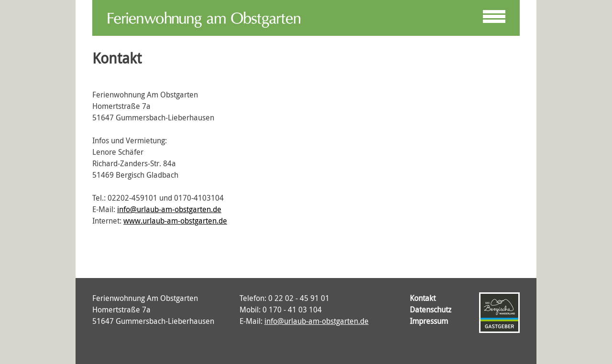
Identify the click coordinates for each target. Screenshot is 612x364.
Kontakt (423, 298)
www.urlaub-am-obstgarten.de (175, 221)
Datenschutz (431, 310)
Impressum (429, 321)
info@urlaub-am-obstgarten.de (169, 209)
